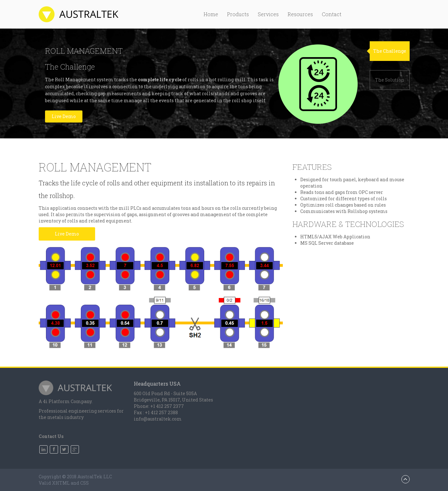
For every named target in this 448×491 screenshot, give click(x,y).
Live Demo (64, 116)
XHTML (61, 483)
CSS (84, 483)
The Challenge (390, 51)
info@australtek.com (158, 419)
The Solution (390, 80)
